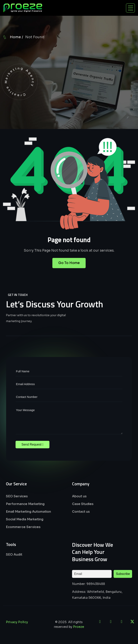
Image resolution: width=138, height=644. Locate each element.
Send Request (32, 445)
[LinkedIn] (100, 622)
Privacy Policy (17, 622)
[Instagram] (121, 622)
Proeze (79, 627)
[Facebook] (111, 622)
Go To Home (69, 268)
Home (15, 37)
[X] (132, 622)
